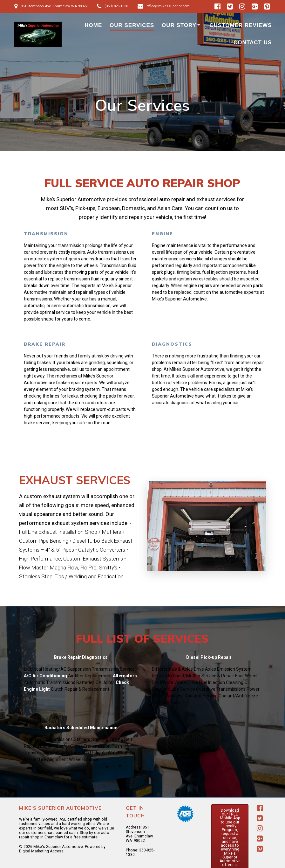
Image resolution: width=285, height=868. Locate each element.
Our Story (179, 25)
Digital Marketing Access (41, 851)
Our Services (132, 25)
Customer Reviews (241, 25)
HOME (93, 25)
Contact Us (253, 42)
